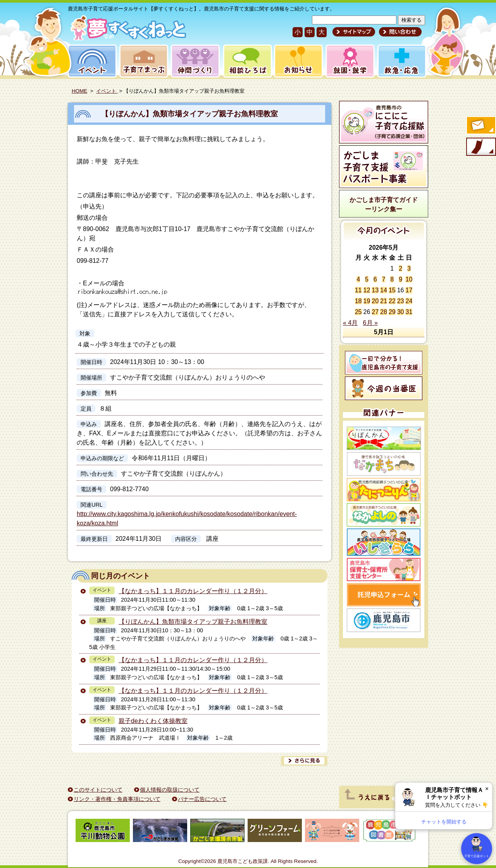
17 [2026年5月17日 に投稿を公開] (409, 290)
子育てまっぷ (142, 61)
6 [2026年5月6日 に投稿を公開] (375, 279)
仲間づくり (195, 61)
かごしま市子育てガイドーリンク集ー (384, 204)
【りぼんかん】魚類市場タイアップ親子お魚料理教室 (189, 114)
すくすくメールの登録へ (480, 126)
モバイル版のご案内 (480, 147)
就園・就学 (348, 61)
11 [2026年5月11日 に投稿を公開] (358, 290)
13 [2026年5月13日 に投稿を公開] (375, 290)
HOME (79, 91)
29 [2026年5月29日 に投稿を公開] (392, 312)
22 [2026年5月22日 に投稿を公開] (392, 301)
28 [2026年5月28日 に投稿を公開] (384, 312)
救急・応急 (401, 61)
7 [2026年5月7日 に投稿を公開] (384, 279)
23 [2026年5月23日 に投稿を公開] (401, 301)
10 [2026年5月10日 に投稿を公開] (409, 279)
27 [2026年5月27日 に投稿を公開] (375, 312)
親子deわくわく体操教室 (153, 721)
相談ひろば (247, 61)
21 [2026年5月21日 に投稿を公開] (384, 301)
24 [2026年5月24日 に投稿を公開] (409, 301)
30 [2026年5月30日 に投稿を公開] (401, 312)
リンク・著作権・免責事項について (117, 799)
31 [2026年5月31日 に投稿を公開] (409, 312)
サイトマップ (354, 32)
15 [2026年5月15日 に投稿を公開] (392, 290)
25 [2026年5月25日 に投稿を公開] (358, 312)
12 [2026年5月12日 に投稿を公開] (367, 290)
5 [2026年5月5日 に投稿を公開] (367, 279)
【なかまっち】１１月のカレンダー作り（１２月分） (193, 591)
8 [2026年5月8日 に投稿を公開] (392, 279)
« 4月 (350, 323)
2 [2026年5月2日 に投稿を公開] (400, 268)
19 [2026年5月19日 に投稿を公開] (367, 301)
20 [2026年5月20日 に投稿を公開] (375, 301)
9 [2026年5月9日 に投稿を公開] (400, 279)
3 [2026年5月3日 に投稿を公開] (409, 268)
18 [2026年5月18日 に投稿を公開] (358, 301)
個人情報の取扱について (170, 790)
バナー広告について (202, 799)
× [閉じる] (487, 789)
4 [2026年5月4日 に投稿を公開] (358, 279)
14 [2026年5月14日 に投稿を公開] (384, 290)
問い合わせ (399, 32)
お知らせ (297, 61)
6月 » (370, 323)
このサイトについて (98, 790)
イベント (91, 61)
